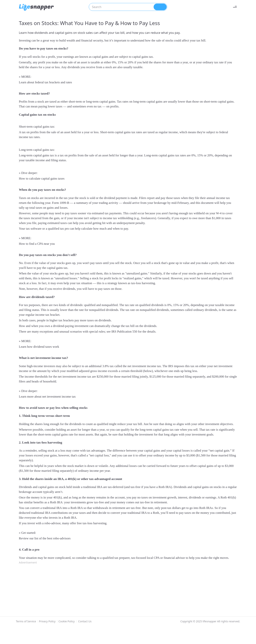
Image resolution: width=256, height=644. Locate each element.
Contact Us (85, 621)
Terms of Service (26, 621)
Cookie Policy (67, 621)
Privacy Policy (47, 621)
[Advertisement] (125, 590)
